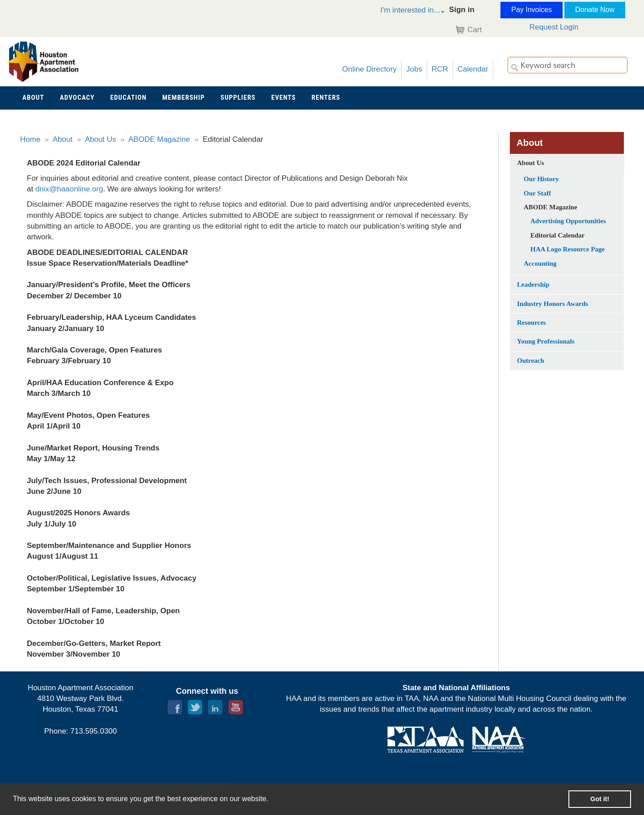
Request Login (554, 27)
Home (30, 139)
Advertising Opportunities (568, 221)
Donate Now (595, 10)
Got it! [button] (600, 799)
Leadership (533, 284)
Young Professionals (546, 341)
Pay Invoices (532, 10)
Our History (541, 179)
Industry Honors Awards (553, 304)
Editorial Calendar (557, 235)
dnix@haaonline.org (69, 189)
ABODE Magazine (159, 139)
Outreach (531, 361)
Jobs (414, 69)
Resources (532, 323)
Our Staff (537, 193)
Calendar (473, 69)
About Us (101, 139)
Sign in (462, 10)
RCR (440, 69)
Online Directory (369, 69)
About (63, 139)
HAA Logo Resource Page (568, 249)
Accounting (540, 263)
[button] (403, 11)
